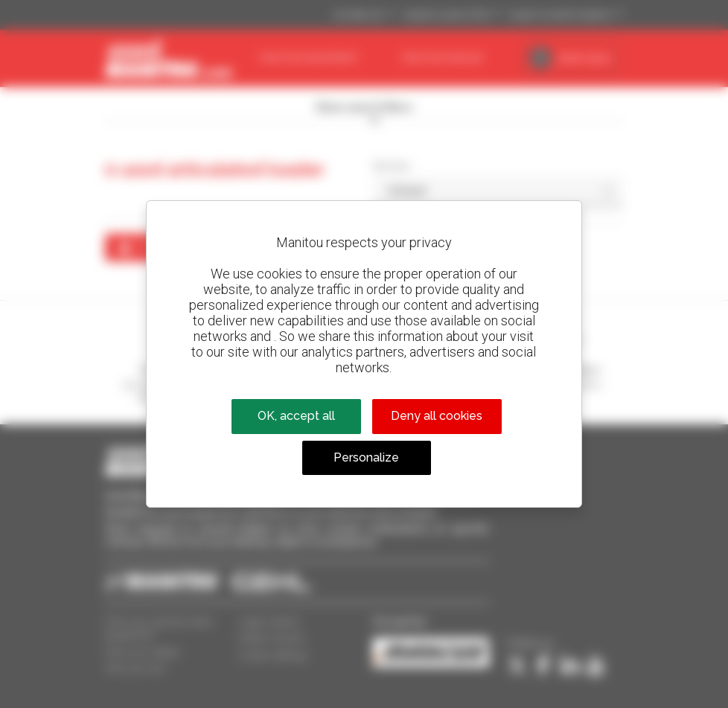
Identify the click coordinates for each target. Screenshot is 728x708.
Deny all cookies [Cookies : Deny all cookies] (437, 416)
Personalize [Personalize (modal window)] (366, 457)
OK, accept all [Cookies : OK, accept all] (296, 416)
